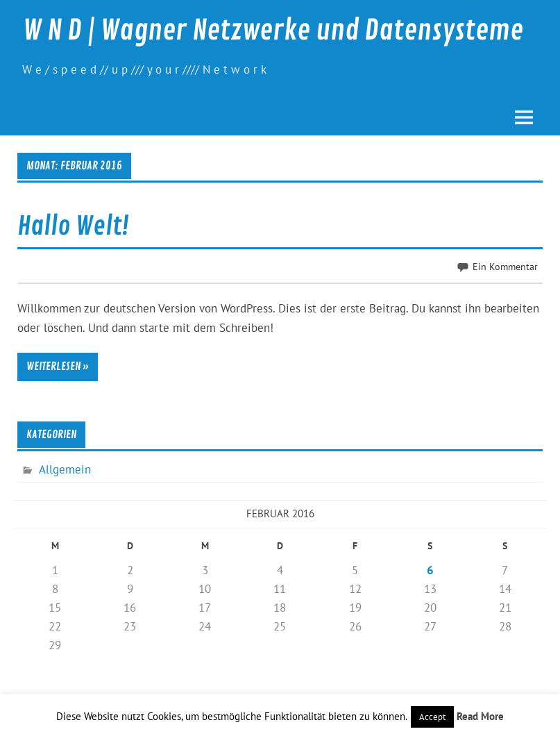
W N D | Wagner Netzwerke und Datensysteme (273, 31)
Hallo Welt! (73, 226)
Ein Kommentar (505, 266)
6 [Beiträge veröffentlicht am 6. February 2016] (430, 570)
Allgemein (65, 469)
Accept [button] (432, 717)
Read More (480, 716)
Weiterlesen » (58, 367)
